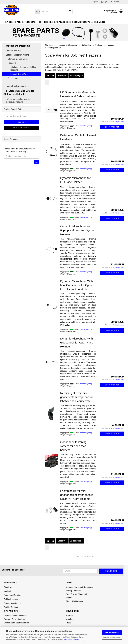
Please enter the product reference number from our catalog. (19, 150)
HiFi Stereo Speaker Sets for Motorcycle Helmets (72, 22)
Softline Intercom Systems (17, 55)
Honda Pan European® (16, 86)
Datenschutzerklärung (71, 639)
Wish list (115, 2)
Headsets (12, 63)
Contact (7, 591)
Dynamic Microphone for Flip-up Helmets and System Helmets (78, 230)
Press (68, 623)
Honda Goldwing (13, 51)
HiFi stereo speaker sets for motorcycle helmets (18, 101)
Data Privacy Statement (76, 594)
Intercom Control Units (18, 59)
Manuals (70, 616)
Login (104, 2)
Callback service (11, 599)
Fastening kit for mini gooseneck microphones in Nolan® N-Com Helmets (77, 495)
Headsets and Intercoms (20, 22)
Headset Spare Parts (19, 74)
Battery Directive (73, 591)
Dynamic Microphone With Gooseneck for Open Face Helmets (77, 343)
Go (37, 162)
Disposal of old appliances (15, 616)
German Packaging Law (14, 619)
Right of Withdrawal (75, 601)
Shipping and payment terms (16, 623)
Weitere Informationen (112, 638)
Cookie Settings (11, 607)
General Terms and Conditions (79, 587)
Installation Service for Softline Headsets (23, 68)
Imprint (69, 598)
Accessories (13, 78)
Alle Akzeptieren (112, 632)
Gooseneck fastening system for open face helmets (73, 446)
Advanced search (22, 128)
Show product (112, 127)
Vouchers (70, 619)
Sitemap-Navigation (12, 603)
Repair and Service (12, 595)
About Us (8, 587)
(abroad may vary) (86, 126)
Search (22, 122)
